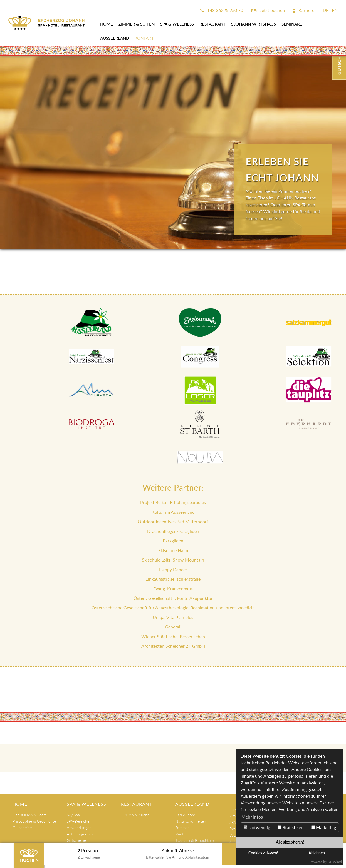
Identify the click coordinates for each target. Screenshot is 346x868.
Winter (181, 834)
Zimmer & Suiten (137, 24)
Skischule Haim (173, 550)
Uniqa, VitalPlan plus (173, 617)
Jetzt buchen (268, 10)
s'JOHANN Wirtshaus (254, 24)
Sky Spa (73, 815)
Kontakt (144, 38)
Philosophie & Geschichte (34, 821)
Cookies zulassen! (263, 853)
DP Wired (335, 862)
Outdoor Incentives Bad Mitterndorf (173, 521)
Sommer (182, 828)
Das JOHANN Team (29, 815)
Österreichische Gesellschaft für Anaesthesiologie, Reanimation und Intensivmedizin (173, 608)
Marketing (324, 827)
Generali (173, 627)
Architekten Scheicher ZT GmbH (173, 646)
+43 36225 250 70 (222, 10)
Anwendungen (79, 828)
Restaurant (212, 24)
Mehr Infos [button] (252, 817)
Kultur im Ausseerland (173, 512)
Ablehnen (317, 853)
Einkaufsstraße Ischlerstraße (173, 579)
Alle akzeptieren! (290, 842)
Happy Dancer (173, 569)
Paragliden (173, 541)
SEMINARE (292, 24)
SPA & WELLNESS (177, 24)
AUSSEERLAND (115, 38)
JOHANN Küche (135, 815)
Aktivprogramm (80, 834)
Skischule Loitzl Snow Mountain (173, 560)
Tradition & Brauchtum (195, 840)
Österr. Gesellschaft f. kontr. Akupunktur (173, 598)
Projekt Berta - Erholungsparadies (173, 502)
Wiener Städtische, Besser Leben (173, 636)
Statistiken (291, 827)
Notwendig (257, 827)
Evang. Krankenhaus (173, 589)
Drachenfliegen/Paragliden (173, 531)
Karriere (304, 10)
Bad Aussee (185, 815)
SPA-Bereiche (78, 821)
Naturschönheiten (191, 821)
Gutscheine (22, 828)
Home (107, 24)
